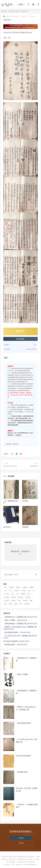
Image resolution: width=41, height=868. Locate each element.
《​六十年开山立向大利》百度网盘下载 (17, 636)
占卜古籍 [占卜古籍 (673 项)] (6, 594)
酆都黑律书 (34, 466)
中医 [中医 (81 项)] (5, 587)
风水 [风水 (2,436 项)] (21, 604)
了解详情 (21, 843)
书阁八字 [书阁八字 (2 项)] (18, 587)
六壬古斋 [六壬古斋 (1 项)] (16, 591)
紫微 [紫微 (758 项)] (16, 604)
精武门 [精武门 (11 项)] (11, 604)
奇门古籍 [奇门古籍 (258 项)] (6, 597)
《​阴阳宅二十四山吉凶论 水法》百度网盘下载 (20, 627)
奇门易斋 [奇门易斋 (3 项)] (13, 597)
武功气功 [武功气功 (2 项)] (13, 601)
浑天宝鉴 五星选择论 (11, 641)
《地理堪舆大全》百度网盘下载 (15, 617)
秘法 (6, 358)
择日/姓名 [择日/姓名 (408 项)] (21, 597)
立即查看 (21, 838)
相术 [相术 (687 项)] (19, 601)
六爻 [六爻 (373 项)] (29, 591)
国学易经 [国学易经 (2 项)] (23, 594)
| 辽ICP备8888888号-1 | (30, 864)
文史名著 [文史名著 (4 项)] (6, 601)
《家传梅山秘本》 (10, 644)
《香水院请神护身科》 (11, 632)
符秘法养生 (15, 444)
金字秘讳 (25, 501)
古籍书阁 (11, 11)
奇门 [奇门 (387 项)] (29, 594)
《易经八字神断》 (10, 620)
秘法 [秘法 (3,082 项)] (5, 604)
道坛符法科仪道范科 (10, 466)
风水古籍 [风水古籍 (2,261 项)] (27, 604)
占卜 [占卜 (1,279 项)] (34, 591)
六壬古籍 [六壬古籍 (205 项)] (23, 591)
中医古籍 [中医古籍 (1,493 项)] (11, 587)
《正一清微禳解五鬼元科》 (11, 502)
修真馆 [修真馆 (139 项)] (32, 587)
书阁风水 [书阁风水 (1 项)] (25, 587)
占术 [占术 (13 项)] (17, 594)
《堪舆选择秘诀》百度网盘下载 (15, 623)
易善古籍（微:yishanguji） (12, 16)
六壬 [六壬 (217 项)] (10, 591)
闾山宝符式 (7, 527)
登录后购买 (21, 339)
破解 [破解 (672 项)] (31, 601)
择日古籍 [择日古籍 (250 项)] (28, 597)
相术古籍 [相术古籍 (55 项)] (25, 601)
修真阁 (17, 11)
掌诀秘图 (25, 527)
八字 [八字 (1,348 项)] (5, 591)
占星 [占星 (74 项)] (12, 594)
